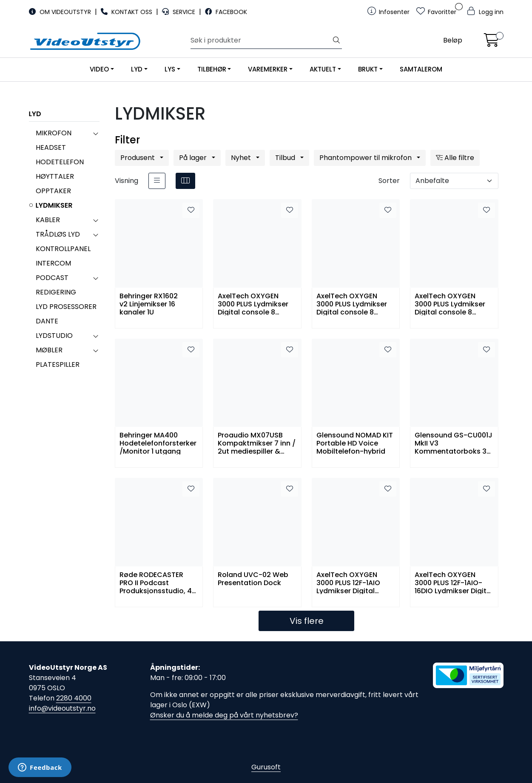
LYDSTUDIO (54, 336)
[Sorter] (454, 181)
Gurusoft (266, 767)
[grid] (185, 181)
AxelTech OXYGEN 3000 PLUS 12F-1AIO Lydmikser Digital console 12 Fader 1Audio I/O (348, 582)
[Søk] (261, 40)
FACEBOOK (226, 12)
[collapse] (95, 133)
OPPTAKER (53, 191)
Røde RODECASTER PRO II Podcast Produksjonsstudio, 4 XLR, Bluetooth (156, 582)
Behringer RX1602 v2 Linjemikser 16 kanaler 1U (149, 304)
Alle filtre (455, 158)
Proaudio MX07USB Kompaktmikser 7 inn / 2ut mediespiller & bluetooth (257, 443)
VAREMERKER (268, 69)
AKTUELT (323, 69)
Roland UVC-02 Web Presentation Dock (253, 579)
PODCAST (52, 278)
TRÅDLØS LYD (58, 234)
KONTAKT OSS (127, 12)
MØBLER (49, 350)
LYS (170, 69)
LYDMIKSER (54, 205)
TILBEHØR (212, 69)
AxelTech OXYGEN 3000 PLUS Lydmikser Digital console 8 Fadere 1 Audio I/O (450, 304)
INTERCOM (53, 263)
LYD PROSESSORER (66, 307)
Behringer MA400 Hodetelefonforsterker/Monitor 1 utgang (158, 443)
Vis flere (307, 621)
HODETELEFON (60, 162)
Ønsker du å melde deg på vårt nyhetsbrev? (224, 715)
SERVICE (179, 12)
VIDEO (99, 69)
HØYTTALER (55, 176)
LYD (137, 69)
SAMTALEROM (421, 69)
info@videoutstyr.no (62, 708)
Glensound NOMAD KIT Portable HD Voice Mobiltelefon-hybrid (355, 443)
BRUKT (368, 69)
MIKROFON (54, 133)
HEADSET (51, 147)
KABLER (48, 220)
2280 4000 (74, 698)
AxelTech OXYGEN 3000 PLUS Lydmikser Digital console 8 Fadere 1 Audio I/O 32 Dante (254, 304)
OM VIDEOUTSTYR (61, 12)
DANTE (47, 321)
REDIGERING (56, 292)
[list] (157, 181)
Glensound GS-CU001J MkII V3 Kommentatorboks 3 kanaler (454, 443)
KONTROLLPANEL (63, 249)
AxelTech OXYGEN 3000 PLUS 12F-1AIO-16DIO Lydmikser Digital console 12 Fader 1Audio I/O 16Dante (454, 582)
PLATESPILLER (58, 364)
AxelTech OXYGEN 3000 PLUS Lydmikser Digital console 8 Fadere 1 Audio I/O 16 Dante (352, 304)
